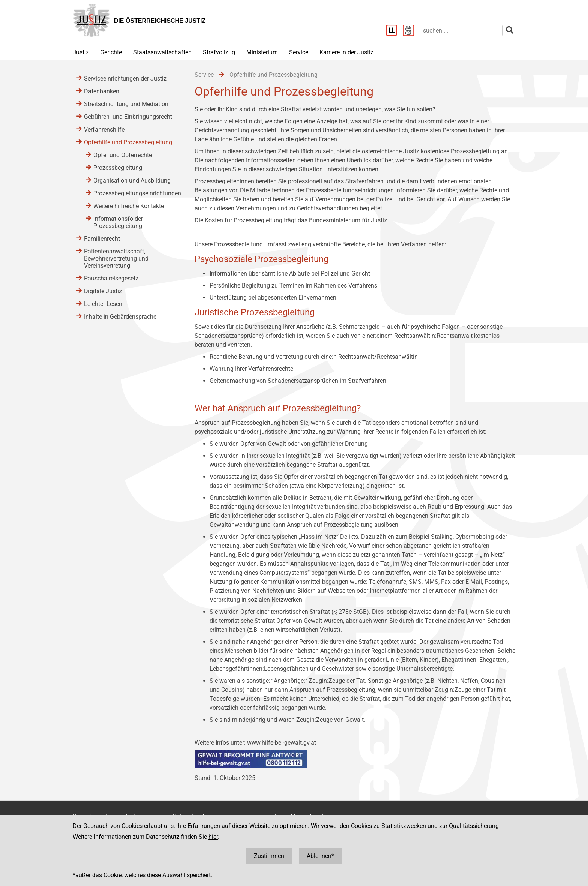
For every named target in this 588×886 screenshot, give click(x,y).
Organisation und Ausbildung (132, 181)
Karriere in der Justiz (346, 52)
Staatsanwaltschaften (162, 52)
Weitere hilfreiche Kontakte (129, 206)
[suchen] (461, 31)
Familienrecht (102, 239)
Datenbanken (102, 91)
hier (213, 837)
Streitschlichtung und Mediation (126, 104)
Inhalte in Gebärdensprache (120, 317)
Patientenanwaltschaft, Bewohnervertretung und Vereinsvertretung (116, 259)
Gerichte (111, 52)
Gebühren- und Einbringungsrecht (128, 117)
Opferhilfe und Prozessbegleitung (128, 142)
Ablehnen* (320, 856)
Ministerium (262, 52)
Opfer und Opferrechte (123, 155)
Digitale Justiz (103, 291)
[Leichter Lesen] (394, 31)
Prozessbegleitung (118, 168)
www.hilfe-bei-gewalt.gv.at (282, 743)
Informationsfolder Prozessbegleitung (118, 222)
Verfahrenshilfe (104, 130)
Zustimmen (269, 856)
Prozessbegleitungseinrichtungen (136, 193)
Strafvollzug (219, 52)
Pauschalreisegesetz (111, 278)
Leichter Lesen (103, 304)
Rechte (425, 160)
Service (299, 52)
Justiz (81, 52)
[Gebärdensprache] (411, 31)
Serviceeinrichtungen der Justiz (125, 79)
